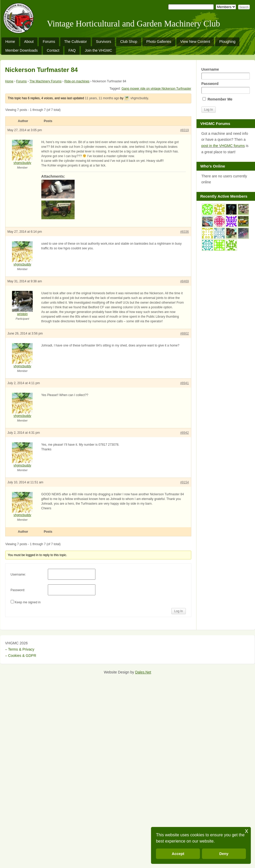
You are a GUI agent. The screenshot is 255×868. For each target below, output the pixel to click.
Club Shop (129, 42)
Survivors (103, 42)
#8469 (184, 281)
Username (226, 73)
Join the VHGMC (98, 50)
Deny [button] (224, 854)
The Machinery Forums (45, 81)
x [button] (247, 831)
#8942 (184, 433)
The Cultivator (76, 42)
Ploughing (227, 42)
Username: (18, 575)
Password (226, 88)
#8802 (184, 333)
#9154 (184, 482)
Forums (49, 42)
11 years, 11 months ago (102, 98)
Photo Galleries (159, 42)
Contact (53, 50)
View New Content (195, 42)
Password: (18, 590)
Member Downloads (22, 50)
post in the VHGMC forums (223, 146)
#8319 (184, 130)
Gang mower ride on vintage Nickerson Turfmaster (156, 89)
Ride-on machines (77, 81)
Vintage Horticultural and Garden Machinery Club (134, 24)
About (29, 42)
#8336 (184, 232)
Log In (178, 611)
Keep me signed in (28, 602)
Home (10, 42)
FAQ (72, 50)
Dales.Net (143, 672)
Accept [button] (178, 854)
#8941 (184, 383)
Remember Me (218, 99)
